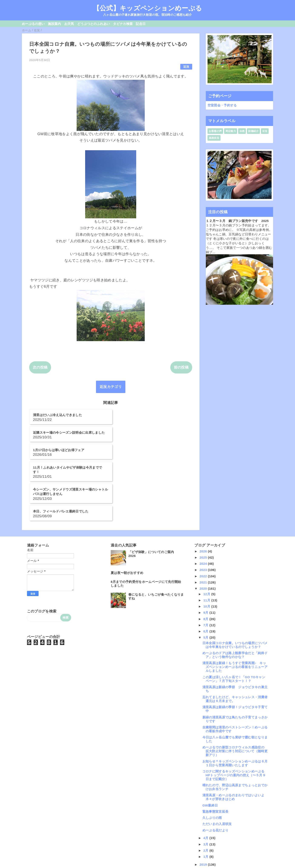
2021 (204, 530)
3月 (206, 792)
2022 (204, 524)
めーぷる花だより (216, 778)
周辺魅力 (231, 131)
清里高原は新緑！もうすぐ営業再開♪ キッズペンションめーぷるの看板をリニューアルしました (235, 614)
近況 (186, 67)
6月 (206, 579)
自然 (242, 131)
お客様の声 (215, 131)
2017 (204, 824)
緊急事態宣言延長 (216, 759)
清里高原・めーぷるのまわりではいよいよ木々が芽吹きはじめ (233, 745)
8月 (206, 566)
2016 (204, 831)
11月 (207, 548)
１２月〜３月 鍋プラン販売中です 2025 (237, 221)
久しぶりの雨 (212, 765)
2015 (204, 837)
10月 (207, 554)
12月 (207, 541)
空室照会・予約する (222, 105)
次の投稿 (40, 367)
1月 (206, 804)
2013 (204, 849)
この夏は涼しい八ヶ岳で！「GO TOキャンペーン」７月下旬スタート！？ (234, 626)
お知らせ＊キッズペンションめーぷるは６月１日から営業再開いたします (235, 711)
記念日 (141, 24)
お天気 (69, 24)
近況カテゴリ (111, 387)
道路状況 (214, 138)
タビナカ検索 (123, 24)
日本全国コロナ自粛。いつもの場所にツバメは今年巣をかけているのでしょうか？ (235, 592)
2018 (204, 818)
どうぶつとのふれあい (94, 24)
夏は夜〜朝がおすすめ (127, 520)
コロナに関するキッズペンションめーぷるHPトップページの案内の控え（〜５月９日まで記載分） (234, 723)
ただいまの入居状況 (217, 771)
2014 (204, 843)
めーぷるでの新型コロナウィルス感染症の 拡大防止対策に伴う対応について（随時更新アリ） (235, 699)
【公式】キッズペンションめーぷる (147, 8)
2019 (204, 812)
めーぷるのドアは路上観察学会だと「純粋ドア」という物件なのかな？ (235, 602)
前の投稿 (181, 367)
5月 (206, 585)
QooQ (155, 866)
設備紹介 (253, 131)
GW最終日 (210, 753)
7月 (206, 573)
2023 (204, 517)
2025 (204, 505)
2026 (204, 499)
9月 (206, 560)
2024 (204, 511)
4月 (206, 786)
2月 (206, 798)
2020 (204, 536)
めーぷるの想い (33, 24)
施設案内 (54, 24)
